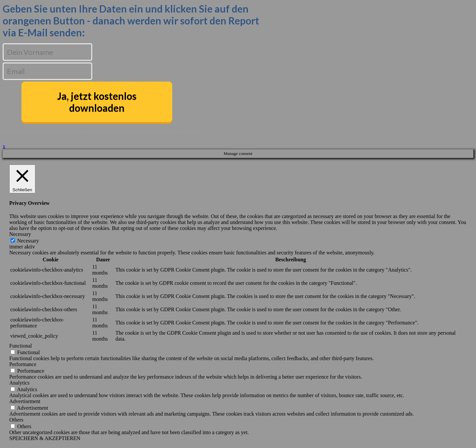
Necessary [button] (20, 234)
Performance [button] (23, 364)
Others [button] (16, 420)
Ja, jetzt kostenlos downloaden (97, 102)
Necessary (28, 241)
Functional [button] (20, 346)
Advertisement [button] (25, 401)
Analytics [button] (19, 383)
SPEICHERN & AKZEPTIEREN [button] (45, 438)
